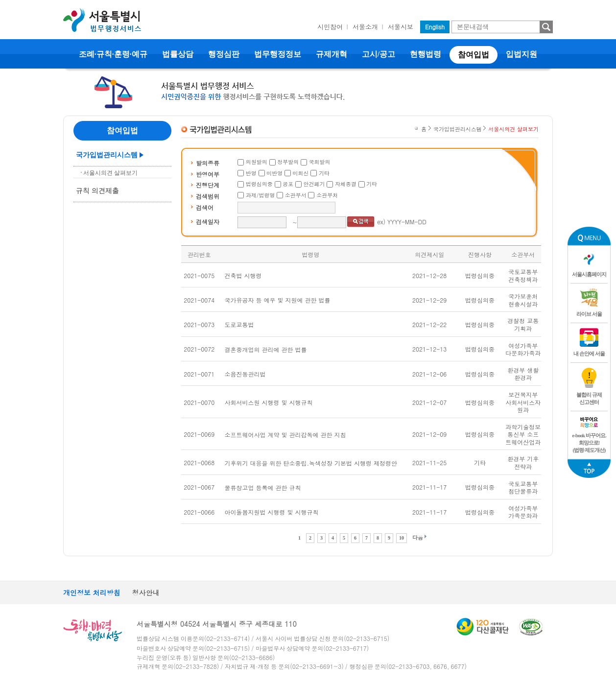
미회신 (301, 173)
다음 (418, 537)
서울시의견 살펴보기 (110, 173)
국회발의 (320, 162)
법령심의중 (259, 184)
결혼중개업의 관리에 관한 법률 (266, 349)
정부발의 (288, 162)
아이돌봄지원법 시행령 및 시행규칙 (272, 512)
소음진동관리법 (245, 374)
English (435, 27)
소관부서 (296, 195)
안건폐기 (314, 184)
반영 (251, 173)
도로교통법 (239, 324)
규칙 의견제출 (97, 191)
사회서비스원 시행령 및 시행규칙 (269, 402)
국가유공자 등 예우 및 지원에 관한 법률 (278, 300)
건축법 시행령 (243, 275)
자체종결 (346, 184)
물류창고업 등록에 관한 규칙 (263, 487)
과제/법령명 (261, 195)
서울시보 (401, 27)
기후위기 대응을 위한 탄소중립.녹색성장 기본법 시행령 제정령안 (311, 463)
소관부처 (327, 195)
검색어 (205, 207)
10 (402, 538)
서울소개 (365, 27)
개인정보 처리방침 (92, 592)
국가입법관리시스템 (107, 155)
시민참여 (330, 27)
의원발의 (257, 162)
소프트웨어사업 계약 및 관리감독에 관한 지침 (285, 435)
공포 (288, 184)
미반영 (274, 173)
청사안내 (146, 592)
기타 (324, 173)
